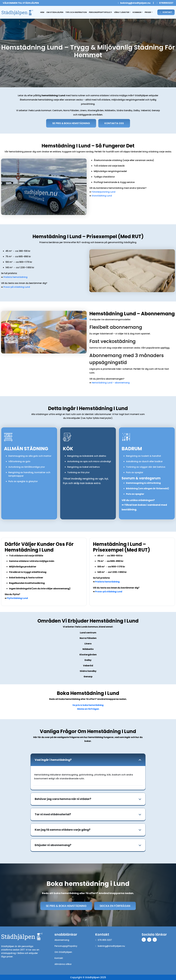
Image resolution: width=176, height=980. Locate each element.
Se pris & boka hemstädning (88, 705)
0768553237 (165, 3)
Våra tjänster (122, 12)
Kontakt (166, 12)
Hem (43, 12)
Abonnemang (62, 940)
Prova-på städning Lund (17, 287)
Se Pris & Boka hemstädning (71, 123)
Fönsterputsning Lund (104, 192)
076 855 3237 (104, 940)
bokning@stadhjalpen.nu (134, 3)
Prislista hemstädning (15, 277)
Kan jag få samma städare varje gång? (63, 830)
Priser (148, 12)
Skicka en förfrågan (88, 709)
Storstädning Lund (102, 196)
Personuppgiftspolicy (100, 12)
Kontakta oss (114, 123)
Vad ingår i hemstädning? (53, 760)
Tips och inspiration (76, 12)
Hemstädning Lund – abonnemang (111, 383)
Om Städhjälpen (55, 12)
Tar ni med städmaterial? (53, 814)
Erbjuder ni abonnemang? (53, 845)
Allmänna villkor (63, 964)
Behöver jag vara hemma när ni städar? (63, 799)
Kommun (137, 12)
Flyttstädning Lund (17, 598)
